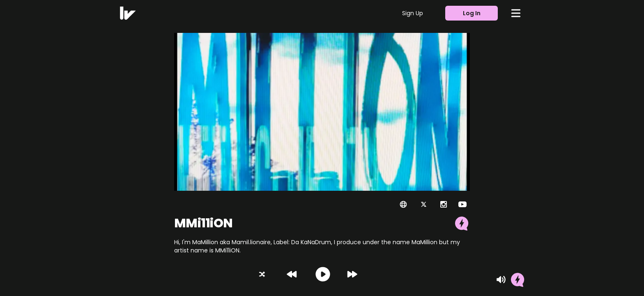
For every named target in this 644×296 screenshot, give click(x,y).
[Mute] (501, 280)
